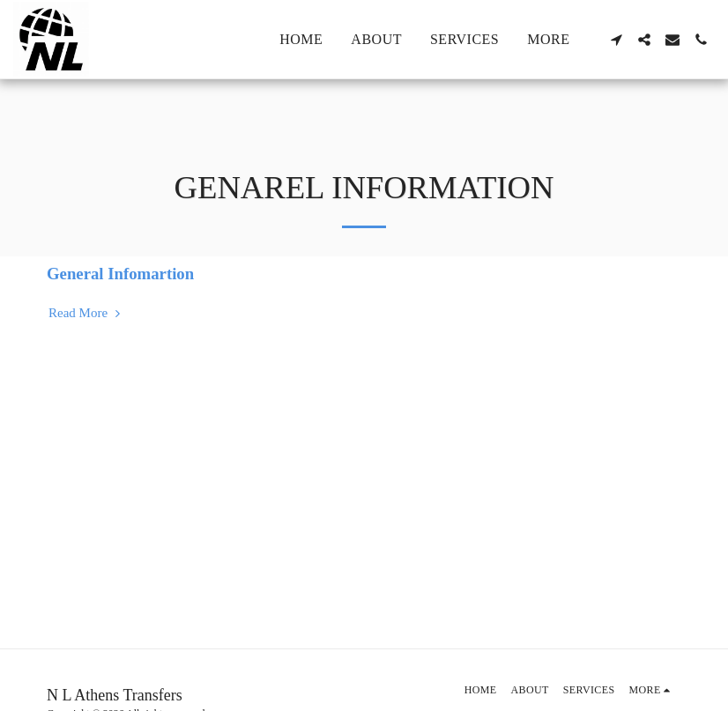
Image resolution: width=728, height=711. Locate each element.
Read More (86, 313)
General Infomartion (120, 274)
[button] (616, 40)
